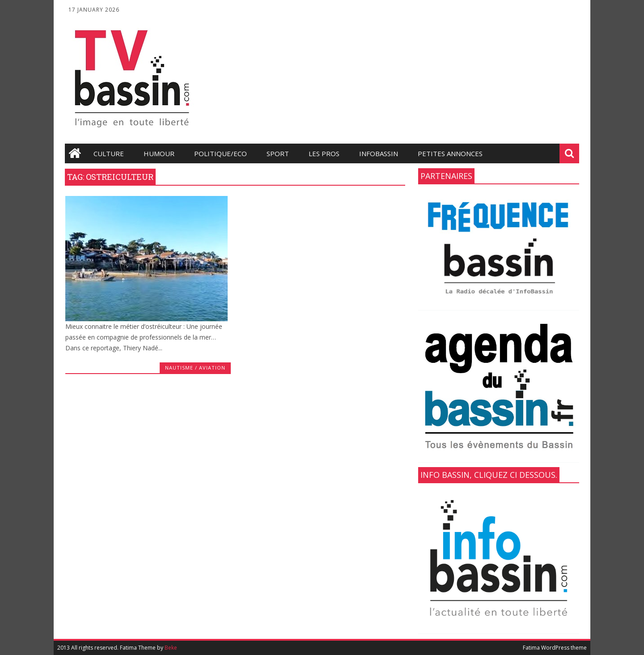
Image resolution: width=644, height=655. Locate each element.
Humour (159, 153)
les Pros (324, 153)
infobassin (379, 153)
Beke (171, 648)
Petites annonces (450, 153)
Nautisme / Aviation (195, 368)
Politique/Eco (220, 153)
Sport (278, 153)
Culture (109, 153)
